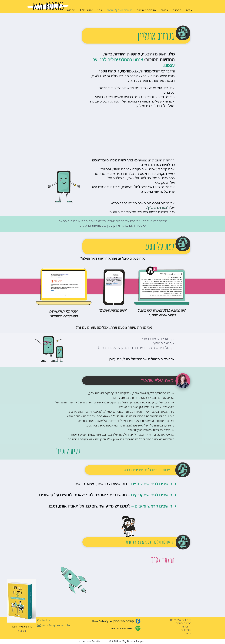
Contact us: (44, 620)
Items (188, 633)
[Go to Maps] (138, 621)
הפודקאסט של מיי (122, 628)
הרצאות (187, 626)
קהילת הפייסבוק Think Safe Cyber (113, 621)
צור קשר (186, 630)
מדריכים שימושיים (181, 620)
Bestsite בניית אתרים (89, 641)
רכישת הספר (184, 623)
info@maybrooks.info (56, 625)
